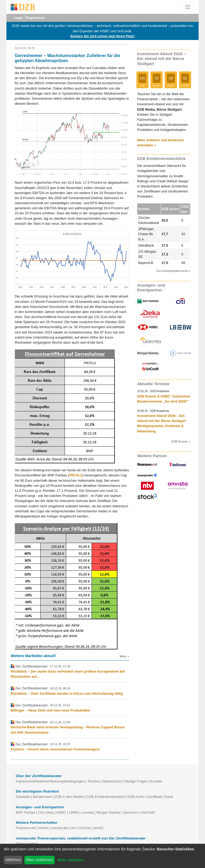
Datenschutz (112, 781)
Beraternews (43, 797)
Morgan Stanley (108, 812)
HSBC (61, 812)
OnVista (84, 828)
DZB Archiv (136, 797)
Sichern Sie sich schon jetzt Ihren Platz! (102, 36)
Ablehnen (13, 860)
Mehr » (124, 656)
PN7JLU (76, 475)
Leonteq (87, 812)
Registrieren (36, 18)
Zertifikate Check (160, 797)
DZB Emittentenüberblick (106, 797)
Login (19, 18)
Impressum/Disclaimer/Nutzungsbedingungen (50, 781)
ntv (74, 828)
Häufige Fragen (136, 781)
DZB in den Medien (70, 797)
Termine (93, 781)
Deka (50, 812)
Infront (43, 828)
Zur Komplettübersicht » (173, 271)
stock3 (98, 828)
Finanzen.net (26, 828)
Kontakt (156, 781)
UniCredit (147, 812)
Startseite (23, 797)
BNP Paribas (25, 812)
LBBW (74, 812)
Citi (40, 812)
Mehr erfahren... (72, 860)
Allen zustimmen (40, 860)
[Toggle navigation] (188, 7)
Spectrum (130, 812)
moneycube (60, 828)
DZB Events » (181, 441)
